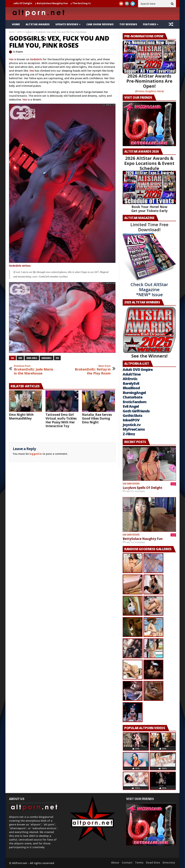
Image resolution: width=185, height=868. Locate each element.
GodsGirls (36, 59)
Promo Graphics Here (149, 91)
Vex (11, 59)
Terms (139, 862)
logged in (36, 454)
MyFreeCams (134, 429)
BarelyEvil (131, 383)
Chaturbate (133, 397)
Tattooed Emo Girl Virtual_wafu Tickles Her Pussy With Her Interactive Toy (61, 420)
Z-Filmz (129, 434)
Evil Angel (131, 406)
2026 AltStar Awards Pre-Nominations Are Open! (149, 81)
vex (57, 358)
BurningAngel (134, 393)
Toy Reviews (128, 24)
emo (20, 358)
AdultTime (132, 374)
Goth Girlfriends (136, 411)
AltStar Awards (38, 24)
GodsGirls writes (20, 266)
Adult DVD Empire (138, 370)
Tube (35, 33)
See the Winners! (149, 333)
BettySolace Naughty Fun (55, 3)
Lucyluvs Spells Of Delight (20, 3)
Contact (127, 862)
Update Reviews (67, 24)
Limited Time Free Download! (149, 227)
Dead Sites (153, 862)
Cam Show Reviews (100, 24)
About (115, 862)
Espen (20, 52)
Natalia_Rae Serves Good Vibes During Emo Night (97, 418)
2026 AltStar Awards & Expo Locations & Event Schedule (149, 163)
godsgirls (47, 358)
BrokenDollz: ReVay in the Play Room (90, 370)
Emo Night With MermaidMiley (21, 417)
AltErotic (130, 379)
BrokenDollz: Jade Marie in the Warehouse (34, 370)
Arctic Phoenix (136, 491)
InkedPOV (131, 420)
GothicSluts (132, 416)
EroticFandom (135, 402)
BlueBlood (131, 388)
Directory (169, 862)
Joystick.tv (132, 425)
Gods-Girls (32, 358)
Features (149, 24)
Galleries (19, 33)
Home (16, 24)
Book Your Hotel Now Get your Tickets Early (149, 209)
